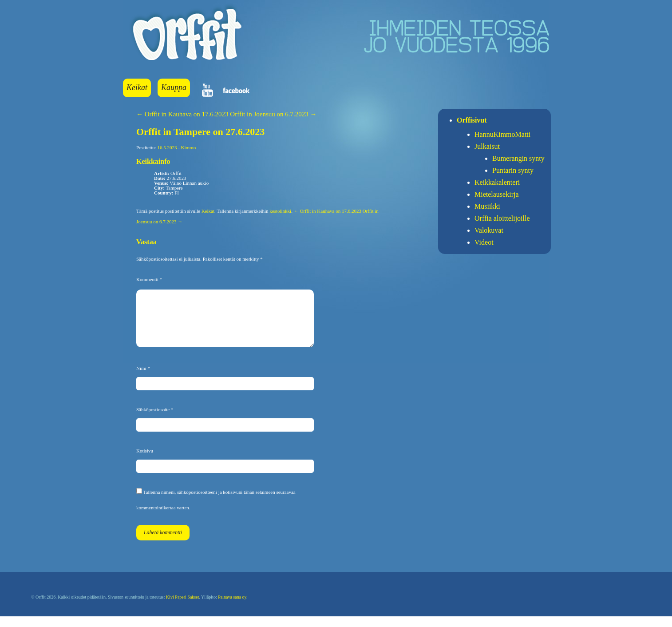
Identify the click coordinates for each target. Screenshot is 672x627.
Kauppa (174, 87)
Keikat (137, 87)
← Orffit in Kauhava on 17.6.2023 (182, 114)
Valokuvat (489, 230)
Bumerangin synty (518, 158)
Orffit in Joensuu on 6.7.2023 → (273, 114)
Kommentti (149, 279)
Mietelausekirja (497, 194)
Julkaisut (487, 146)
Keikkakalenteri (497, 182)
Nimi (143, 379)
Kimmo (189, 147)
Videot (484, 242)
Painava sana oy (232, 608)
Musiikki (487, 206)
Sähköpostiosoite (155, 420)
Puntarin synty (513, 170)
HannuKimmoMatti (502, 134)
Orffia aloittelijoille (502, 218)
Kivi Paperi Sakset (182, 608)
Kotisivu (145, 461)
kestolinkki (280, 211)
